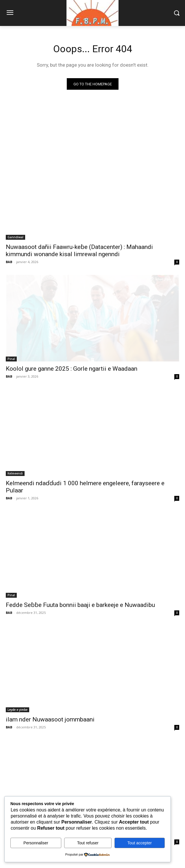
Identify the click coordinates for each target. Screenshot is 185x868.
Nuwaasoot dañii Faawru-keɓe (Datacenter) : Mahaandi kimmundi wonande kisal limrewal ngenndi (79, 251)
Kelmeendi (15, 473)
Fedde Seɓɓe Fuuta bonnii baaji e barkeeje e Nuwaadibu (80, 605)
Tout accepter (140, 843)
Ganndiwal (15, 237)
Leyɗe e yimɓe (17, 710)
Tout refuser (88, 843)
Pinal (11, 359)
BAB (9, 262)
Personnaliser (36, 843)
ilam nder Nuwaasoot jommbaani (50, 719)
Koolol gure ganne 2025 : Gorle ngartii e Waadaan (72, 369)
